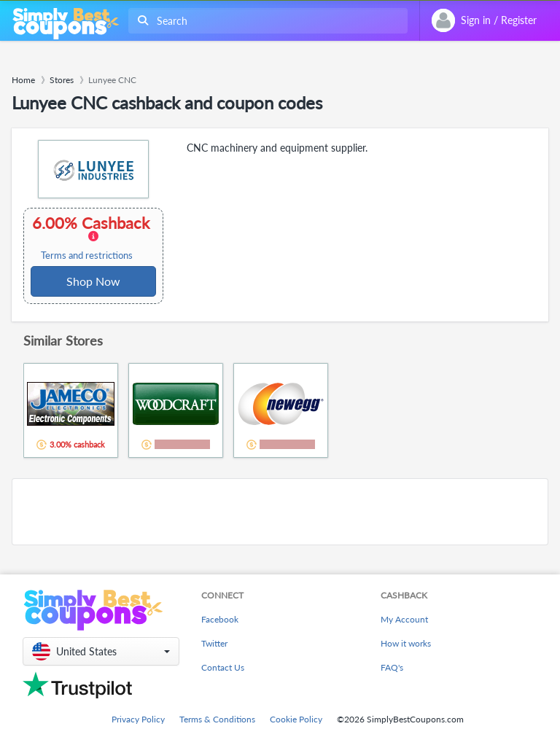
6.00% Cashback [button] (92, 238)
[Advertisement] (280, 512)
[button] (101, 651)
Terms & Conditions (217, 719)
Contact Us (223, 667)
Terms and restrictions (87, 256)
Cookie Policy (296, 719)
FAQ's (392, 667)
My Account (404, 619)
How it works (406, 643)
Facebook (220, 619)
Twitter (214, 643)
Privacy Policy (138, 719)
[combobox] (265, 21)
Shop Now (93, 281)
